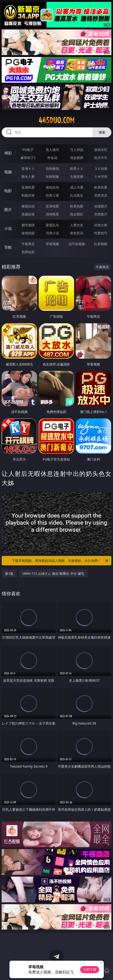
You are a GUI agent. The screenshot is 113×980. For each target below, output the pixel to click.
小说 (8, 228)
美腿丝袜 (28, 214)
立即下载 (90, 970)
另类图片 (101, 214)
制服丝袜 (28, 195)
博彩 (8, 153)
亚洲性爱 (28, 187)
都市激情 (28, 225)
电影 (8, 191)
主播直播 (77, 176)
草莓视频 (52, 244)
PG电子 (28, 150)
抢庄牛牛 (101, 158)
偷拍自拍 (52, 187)
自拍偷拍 (52, 168)
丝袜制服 (52, 176)
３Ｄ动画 (101, 168)
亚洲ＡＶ (28, 168)
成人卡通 (77, 187)
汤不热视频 (77, 244)
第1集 (9, 573)
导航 (8, 247)
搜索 (102, 132)
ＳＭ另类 (101, 176)
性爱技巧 (101, 233)
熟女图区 (77, 214)
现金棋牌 (77, 158)
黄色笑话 (77, 233)
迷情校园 (28, 233)
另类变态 (101, 195)
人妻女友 (77, 225)
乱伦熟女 (77, 195)
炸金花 (52, 158)
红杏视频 (101, 244)
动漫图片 (101, 206)
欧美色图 (77, 206)
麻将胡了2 (28, 158)
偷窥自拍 (28, 206)
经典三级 (52, 195)
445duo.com (56, 120)
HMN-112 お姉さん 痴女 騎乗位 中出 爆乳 (53, 573)
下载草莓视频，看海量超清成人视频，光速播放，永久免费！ (60, 561)
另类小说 (52, 233)
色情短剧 (28, 252)
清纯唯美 (52, 214)
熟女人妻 (28, 176)
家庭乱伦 (52, 225)
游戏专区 (101, 150)
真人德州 (52, 150)
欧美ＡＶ (77, 168)
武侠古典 (101, 225)
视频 (8, 172)
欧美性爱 (101, 187)
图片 (8, 210)
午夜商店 (28, 244)
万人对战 (77, 150)
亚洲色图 (52, 206)
